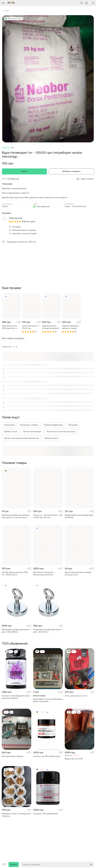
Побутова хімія (16, 218)
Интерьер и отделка (29, 425)
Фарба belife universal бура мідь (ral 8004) (79, 516)
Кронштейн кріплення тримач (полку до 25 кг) (78, 574)
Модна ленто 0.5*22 (74, 759)
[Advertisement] (48, 265)
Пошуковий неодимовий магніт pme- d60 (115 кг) (47, 631)
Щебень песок (11, 432)
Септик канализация (32, 432)
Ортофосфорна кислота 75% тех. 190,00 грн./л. (15, 574)
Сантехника (9, 425)
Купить (24, 171)
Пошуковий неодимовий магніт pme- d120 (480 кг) (16, 631)
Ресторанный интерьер (12, 756)
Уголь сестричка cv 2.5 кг (76, 696)
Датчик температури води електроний (21, 438)
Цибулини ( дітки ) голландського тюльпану (16, 815)
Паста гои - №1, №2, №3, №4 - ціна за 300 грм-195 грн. (48, 516)
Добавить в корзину (71, 171)
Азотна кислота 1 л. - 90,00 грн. (31, 327)
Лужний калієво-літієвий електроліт (51, 327)
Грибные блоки (51, 438)
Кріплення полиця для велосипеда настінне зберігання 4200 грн (43, 574)
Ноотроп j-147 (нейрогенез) (46, 814)
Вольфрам (73, 425)
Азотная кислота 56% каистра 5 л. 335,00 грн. (10, 327)
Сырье (7, 11)
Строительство (79, 206)
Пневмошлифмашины (53, 425)
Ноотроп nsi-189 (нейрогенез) (47, 756)
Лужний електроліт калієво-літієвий (70, 327)
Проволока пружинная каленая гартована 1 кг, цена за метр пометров (15, 516)
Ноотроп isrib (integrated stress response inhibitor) (16, 697)
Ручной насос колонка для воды (61, 432)
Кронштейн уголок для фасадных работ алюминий (48, 700)
